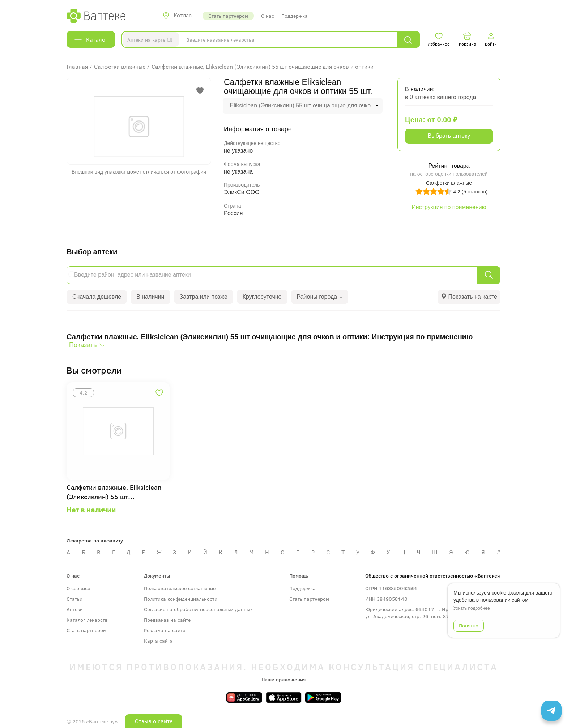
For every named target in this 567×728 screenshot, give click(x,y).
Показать (83, 345)
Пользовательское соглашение (180, 588)
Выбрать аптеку (449, 136)
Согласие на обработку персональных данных (198, 609)
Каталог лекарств (87, 620)
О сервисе (78, 588)
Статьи (74, 599)
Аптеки (75, 609)
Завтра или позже (204, 297)
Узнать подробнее (472, 608)
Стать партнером (228, 16)
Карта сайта (158, 641)
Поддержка (295, 16)
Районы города (320, 297)
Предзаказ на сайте (167, 620)
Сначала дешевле (97, 297)
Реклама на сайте (165, 630)
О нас (268, 16)
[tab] (469, 297)
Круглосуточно (262, 297)
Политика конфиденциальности (181, 599)
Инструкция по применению (449, 207)
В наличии (150, 297)
